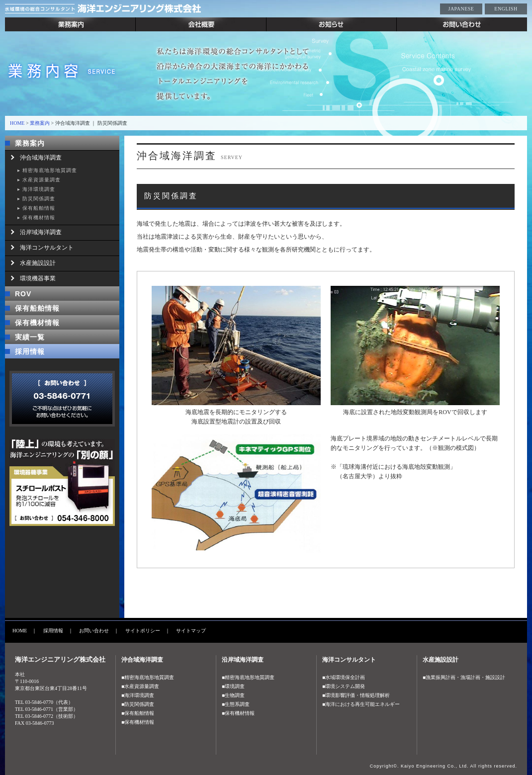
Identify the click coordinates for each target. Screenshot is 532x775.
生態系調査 (237, 704)
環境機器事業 (38, 278)
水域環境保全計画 (345, 677)
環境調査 (235, 686)
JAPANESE (461, 9)
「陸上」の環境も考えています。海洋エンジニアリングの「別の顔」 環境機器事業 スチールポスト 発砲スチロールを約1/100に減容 (62, 482)
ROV (23, 294)
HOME (17, 123)
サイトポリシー (143, 631)
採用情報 (30, 351)
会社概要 (201, 24)
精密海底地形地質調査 (50, 170)
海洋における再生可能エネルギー (362, 704)
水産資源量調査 (42, 180)
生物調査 (235, 695)
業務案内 (70, 24)
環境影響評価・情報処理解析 (357, 695)
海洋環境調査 (39, 189)
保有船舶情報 (39, 208)
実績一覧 (30, 337)
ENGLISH (506, 9)
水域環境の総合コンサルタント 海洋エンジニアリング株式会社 (129, 9)
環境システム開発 (345, 686)
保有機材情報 (39, 217)
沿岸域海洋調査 (41, 232)
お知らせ (332, 24)
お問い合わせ (462, 24)
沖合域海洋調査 (41, 158)
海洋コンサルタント (47, 248)
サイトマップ (191, 631)
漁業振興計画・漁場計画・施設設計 (465, 677)
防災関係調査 (39, 199)
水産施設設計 (38, 263)
